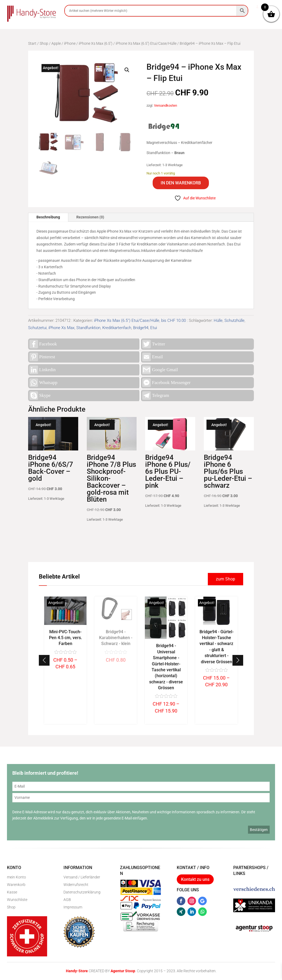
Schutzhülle (234, 321)
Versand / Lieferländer (82, 877)
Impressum (73, 907)
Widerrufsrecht (76, 885)
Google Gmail (160, 370)
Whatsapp (43, 383)
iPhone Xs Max (61, 328)
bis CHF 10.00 (174, 321)
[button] (127, 70)
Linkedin (42, 370)
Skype (40, 396)
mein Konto (16, 877)
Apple (56, 43)
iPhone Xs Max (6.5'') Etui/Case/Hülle (146, 43)
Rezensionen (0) (90, 217)
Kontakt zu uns (195, 879)
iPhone (70, 43)
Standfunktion (88, 328)
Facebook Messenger (166, 383)
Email (153, 357)
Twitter (154, 344)
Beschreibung (48, 217)
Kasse (12, 892)
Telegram (156, 396)
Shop (44, 43)
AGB (67, 900)
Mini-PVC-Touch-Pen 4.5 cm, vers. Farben (116, 638)
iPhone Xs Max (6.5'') (96, 43)
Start (32, 43)
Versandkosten (166, 105)
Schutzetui (37, 328)
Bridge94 (141, 328)
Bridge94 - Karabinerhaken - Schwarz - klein (166, 638)
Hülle (218, 321)
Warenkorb (16, 885)
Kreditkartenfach (117, 328)
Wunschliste (17, 900)
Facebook (43, 344)
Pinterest (42, 357)
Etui (154, 328)
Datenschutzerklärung (82, 892)
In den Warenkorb (181, 183)
